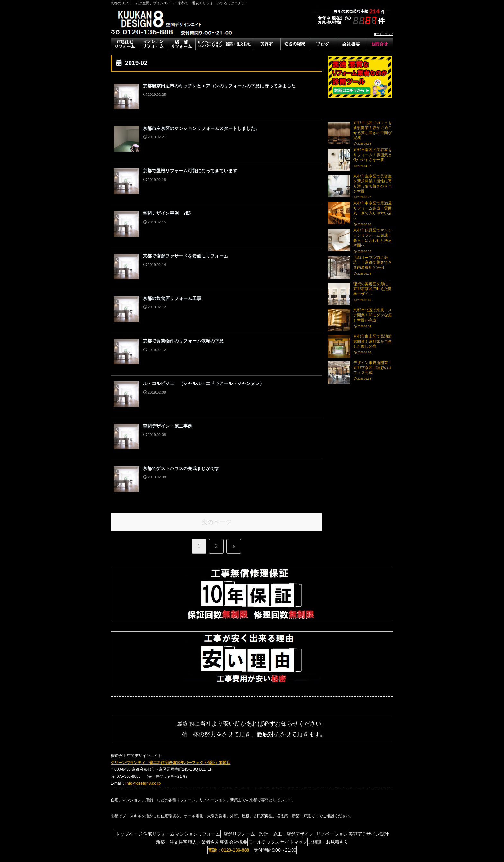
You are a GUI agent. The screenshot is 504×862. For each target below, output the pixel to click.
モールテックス (291, 792)
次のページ (216, 472)
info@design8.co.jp (143, 733)
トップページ (138, 784)
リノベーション (365, 784)
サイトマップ (327, 792)
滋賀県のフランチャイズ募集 (252, 853)
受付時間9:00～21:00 (252, 800)
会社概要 (259, 792)
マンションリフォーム (219, 784)
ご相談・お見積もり (367, 792)
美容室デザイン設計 (138, 792)
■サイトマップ (384, 34)
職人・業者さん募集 (223, 792)
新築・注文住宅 (180, 792)
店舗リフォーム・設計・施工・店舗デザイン (297, 784)
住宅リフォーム (174, 784)
